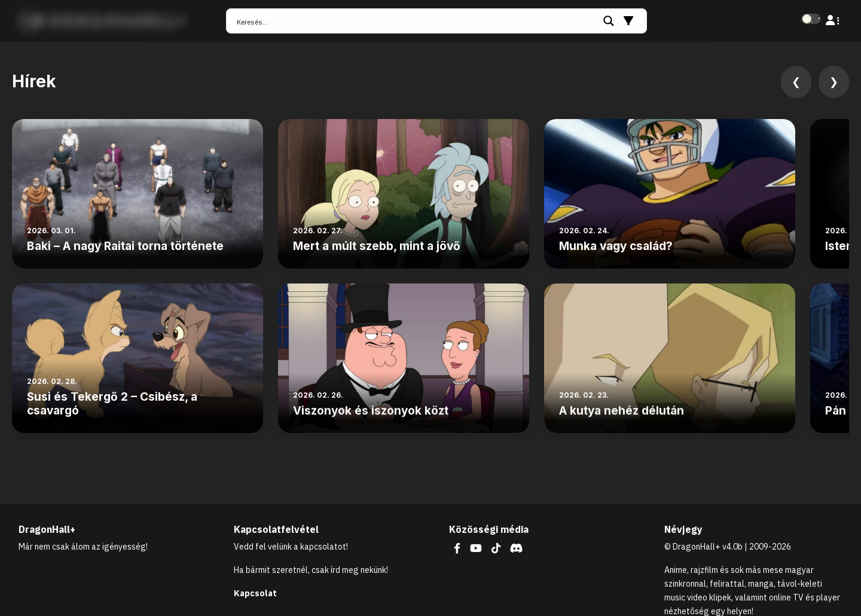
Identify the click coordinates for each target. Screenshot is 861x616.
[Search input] (416, 21)
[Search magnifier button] (609, 21)
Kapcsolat (255, 593)
